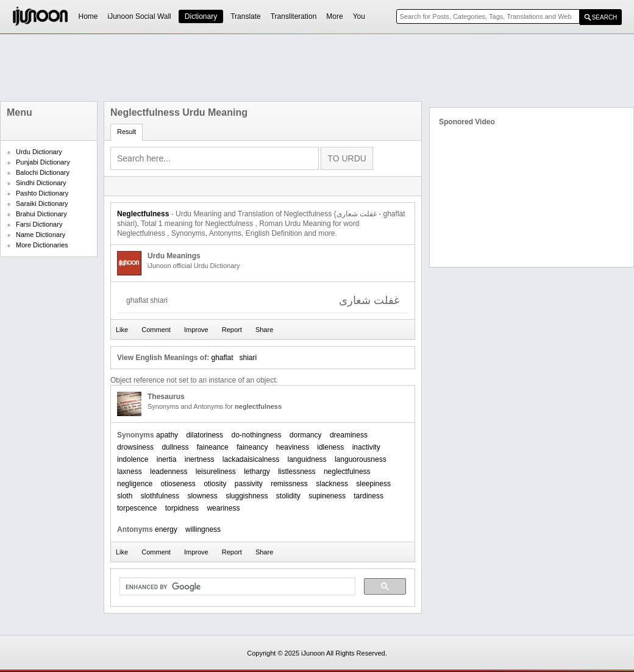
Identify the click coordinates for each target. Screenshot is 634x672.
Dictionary (201, 16)
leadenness (169, 472)
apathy (167, 435)
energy (166, 529)
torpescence (137, 508)
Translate (246, 16)
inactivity (366, 447)
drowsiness (135, 447)
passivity (249, 484)
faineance (213, 447)
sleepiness (373, 484)
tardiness (369, 496)
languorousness (361, 459)
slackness (332, 484)
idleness (330, 447)
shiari (248, 358)
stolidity (288, 496)
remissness (289, 484)
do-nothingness (256, 435)
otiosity (215, 484)
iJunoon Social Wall (140, 16)
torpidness (182, 508)
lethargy (257, 472)
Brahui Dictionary (41, 214)
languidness (307, 459)
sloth (125, 496)
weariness (223, 508)
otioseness (178, 484)
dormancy (306, 435)
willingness (203, 529)
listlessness (297, 472)
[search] (236, 587)
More (334, 16)
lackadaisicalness (251, 459)
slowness (202, 496)
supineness (327, 496)
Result (126, 132)
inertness (200, 459)
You (359, 16)
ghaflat (222, 358)
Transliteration (294, 16)
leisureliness (216, 472)
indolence (133, 459)
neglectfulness (347, 472)
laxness (130, 472)
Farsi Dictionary (39, 224)
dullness (175, 447)
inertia (167, 459)
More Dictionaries (42, 245)
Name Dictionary (41, 235)
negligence (135, 484)
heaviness (293, 447)
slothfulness (160, 496)
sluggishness (247, 496)
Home (88, 16)
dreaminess (349, 435)
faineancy (252, 447)
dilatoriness (205, 435)
